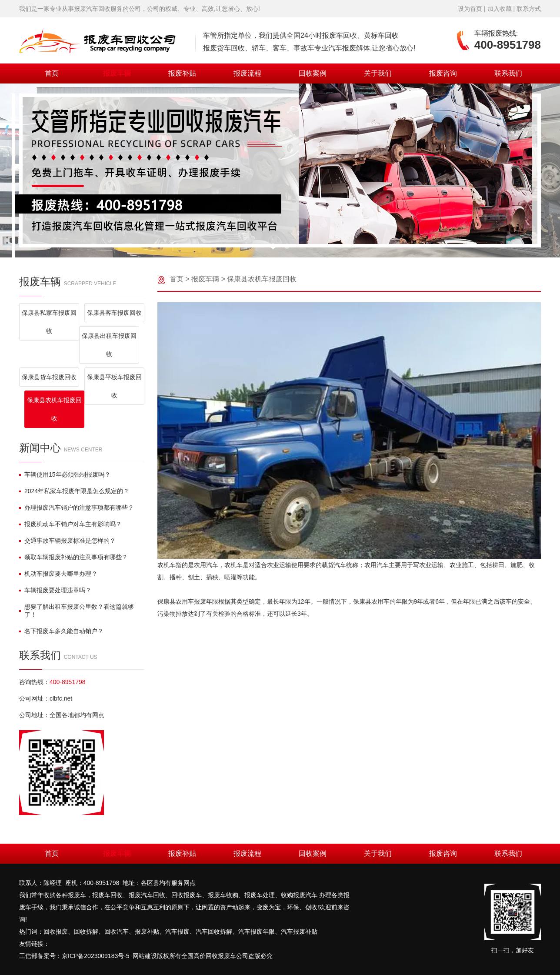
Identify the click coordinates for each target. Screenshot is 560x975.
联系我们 (508, 73)
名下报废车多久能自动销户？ (61, 631)
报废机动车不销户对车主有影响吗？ (70, 524)
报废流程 (247, 73)
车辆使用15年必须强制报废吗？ (65, 474)
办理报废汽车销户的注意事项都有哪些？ (77, 508)
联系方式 (529, 9)
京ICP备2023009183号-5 (96, 956)
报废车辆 (117, 73)
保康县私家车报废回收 (49, 322)
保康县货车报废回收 (49, 377)
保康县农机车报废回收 (54, 409)
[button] (273, 246)
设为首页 (470, 9)
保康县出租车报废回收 (109, 345)
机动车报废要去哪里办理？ (58, 574)
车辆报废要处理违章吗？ (55, 590)
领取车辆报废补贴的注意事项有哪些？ (73, 557)
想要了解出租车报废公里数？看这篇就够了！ (77, 611)
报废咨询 (443, 73)
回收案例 (313, 73)
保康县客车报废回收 (114, 313)
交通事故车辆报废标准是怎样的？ (67, 541)
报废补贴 (182, 73)
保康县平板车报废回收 (114, 386)
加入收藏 (500, 9)
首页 (52, 73)
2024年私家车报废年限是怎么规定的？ (74, 491)
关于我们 (378, 73)
